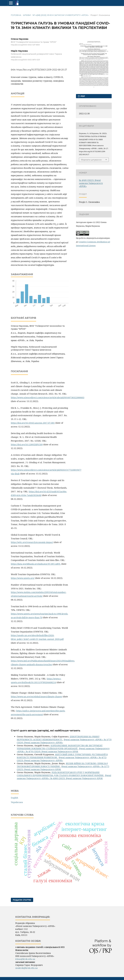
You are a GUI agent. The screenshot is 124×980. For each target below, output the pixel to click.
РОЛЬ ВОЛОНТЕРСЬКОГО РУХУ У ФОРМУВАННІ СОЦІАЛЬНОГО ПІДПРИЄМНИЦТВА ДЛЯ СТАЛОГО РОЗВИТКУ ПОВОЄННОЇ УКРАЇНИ (60, 774)
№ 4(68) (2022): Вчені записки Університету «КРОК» (61, 15)
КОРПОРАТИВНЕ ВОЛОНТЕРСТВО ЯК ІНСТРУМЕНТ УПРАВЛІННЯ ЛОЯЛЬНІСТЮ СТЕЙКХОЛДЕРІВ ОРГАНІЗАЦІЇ (60, 747)
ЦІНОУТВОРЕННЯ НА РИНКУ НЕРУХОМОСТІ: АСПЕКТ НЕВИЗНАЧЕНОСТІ (58, 738)
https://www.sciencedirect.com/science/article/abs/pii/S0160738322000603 (48, 397)
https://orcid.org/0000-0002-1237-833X (25, 45)
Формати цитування (91, 160)
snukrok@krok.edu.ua (26, 968)
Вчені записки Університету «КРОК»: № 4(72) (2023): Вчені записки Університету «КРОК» (62, 759)
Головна (16, 15)
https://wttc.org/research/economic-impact (32, 542)
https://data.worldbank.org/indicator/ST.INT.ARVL (36, 564)
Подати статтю (22, 900)
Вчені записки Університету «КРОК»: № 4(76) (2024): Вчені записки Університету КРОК (63, 750)
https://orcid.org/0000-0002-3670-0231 (25, 60)
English (14, 798)
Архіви (27, 15)
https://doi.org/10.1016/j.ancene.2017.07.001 (33, 423)
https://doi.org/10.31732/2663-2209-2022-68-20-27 (42, 70)
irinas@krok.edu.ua (25, 959)
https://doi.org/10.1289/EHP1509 (27, 444)
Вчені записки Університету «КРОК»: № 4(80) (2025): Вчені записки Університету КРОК (64, 777)
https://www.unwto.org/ (23, 578)
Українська (17, 802)
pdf (82, 96)
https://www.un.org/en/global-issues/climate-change (37, 697)
